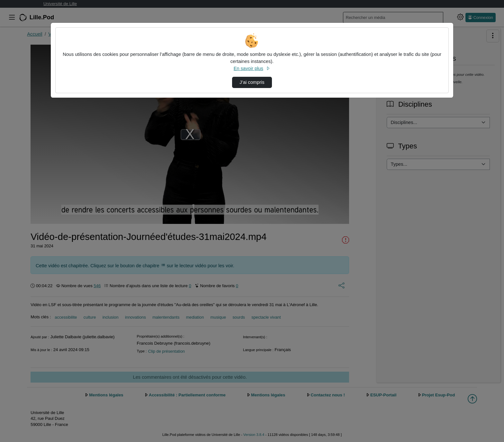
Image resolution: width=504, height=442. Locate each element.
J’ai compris (252, 82)
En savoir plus (252, 68)
